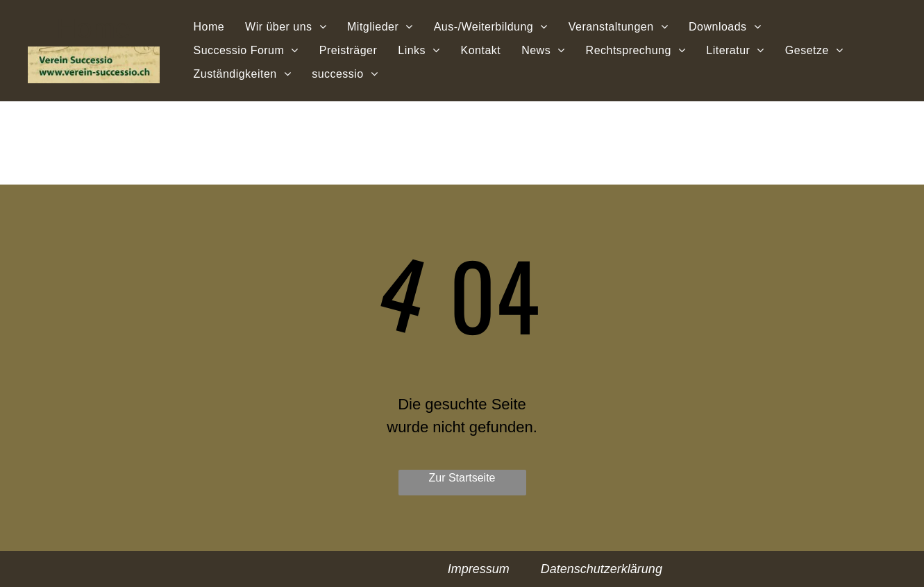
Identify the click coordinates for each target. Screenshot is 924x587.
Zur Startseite (462, 478)
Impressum (479, 569)
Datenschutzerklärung (602, 569)
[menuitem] (209, 26)
